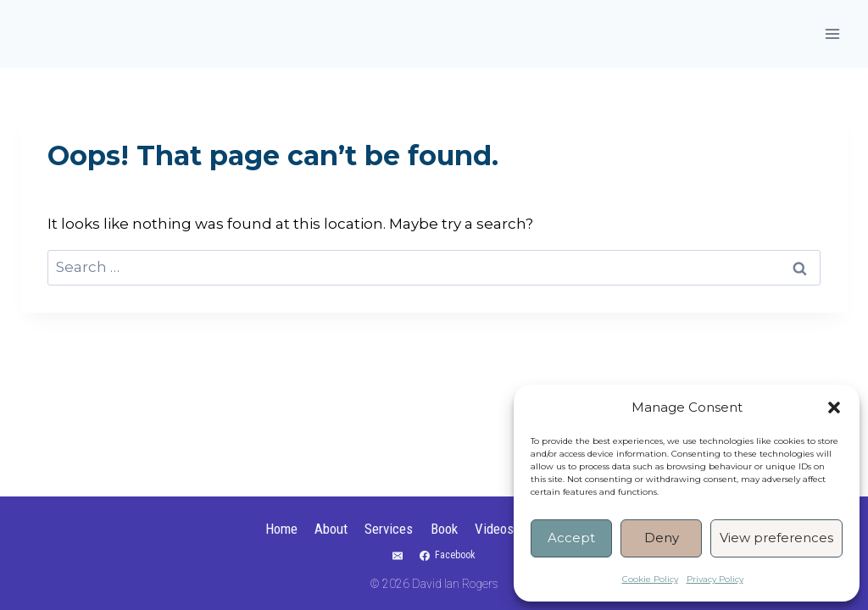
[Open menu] (832, 33)
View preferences (776, 538)
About (331, 529)
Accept (571, 538)
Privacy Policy (715, 579)
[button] (834, 408)
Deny (662, 538)
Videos (494, 529)
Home (281, 529)
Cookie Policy (650, 579)
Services (389, 529)
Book (444, 529)
